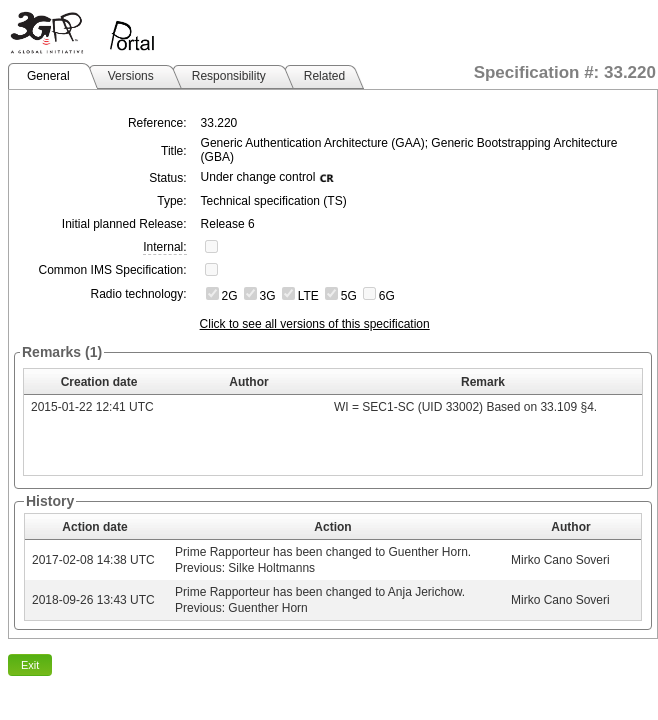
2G (230, 296)
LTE (308, 296)
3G (268, 296)
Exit (30, 665)
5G (349, 296)
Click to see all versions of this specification (315, 324)
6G (387, 296)
